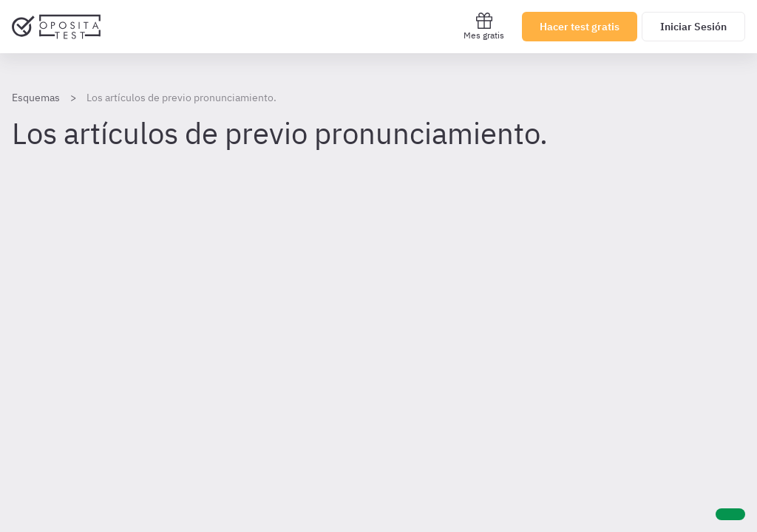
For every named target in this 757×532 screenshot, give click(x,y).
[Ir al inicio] (56, 27)
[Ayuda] (730, 514)
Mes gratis (484, 26)
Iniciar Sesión (693, 27)
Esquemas (36, 98)
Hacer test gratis (580, 27)
